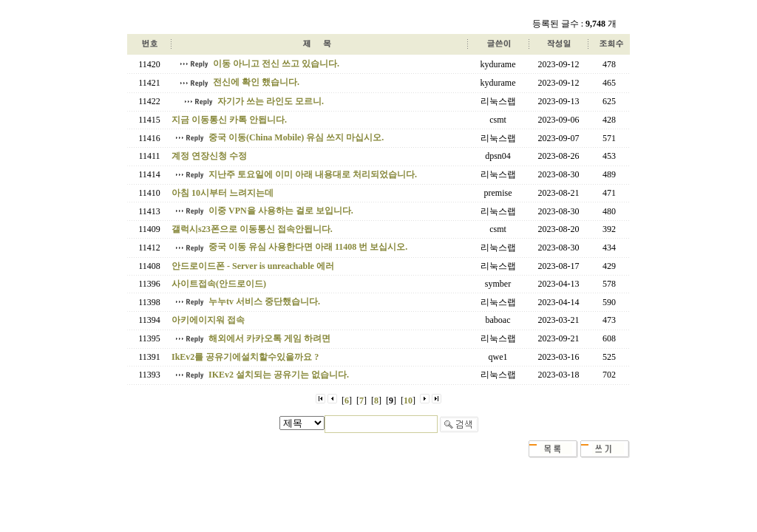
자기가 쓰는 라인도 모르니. (271, 101)
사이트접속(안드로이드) (219, 284)
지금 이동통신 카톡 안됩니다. (229, 120)
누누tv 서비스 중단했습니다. (264, 301)
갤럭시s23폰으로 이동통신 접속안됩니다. (252, 229)
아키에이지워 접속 (208, 320)
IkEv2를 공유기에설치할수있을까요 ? (245, 357)
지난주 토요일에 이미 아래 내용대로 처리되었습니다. (313, 174)
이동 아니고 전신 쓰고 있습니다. (276, 64)
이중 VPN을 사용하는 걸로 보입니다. (281, 211)
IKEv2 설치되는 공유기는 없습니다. (279, 375)
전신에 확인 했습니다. (256, 82)
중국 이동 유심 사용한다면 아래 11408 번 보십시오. (308, 247)
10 (408, 400)
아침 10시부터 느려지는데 (223, 193)
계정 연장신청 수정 (209, 156)
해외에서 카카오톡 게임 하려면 (269, 338)
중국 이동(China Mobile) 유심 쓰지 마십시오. (296, 137)
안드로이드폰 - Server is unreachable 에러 (253, 266)
